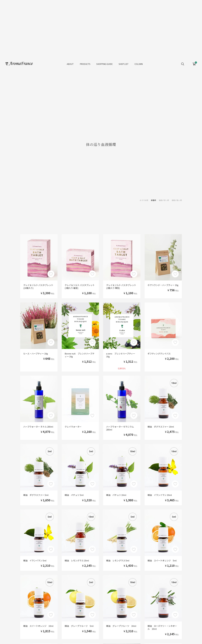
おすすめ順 (144, 200)
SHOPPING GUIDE (105, 64)
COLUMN (139, 64)
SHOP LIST (124, 64)
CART (194, 63)
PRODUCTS (85, 64)
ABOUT (70, 64)
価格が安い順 (164, 200)
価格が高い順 (177, 200)
